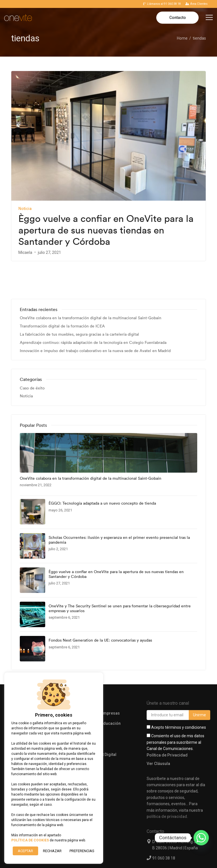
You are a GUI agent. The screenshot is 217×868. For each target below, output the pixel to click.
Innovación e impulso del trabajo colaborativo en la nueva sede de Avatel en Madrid (95, 321)
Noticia (25, 209)
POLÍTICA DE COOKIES (30, 840)
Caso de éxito (32, 359)
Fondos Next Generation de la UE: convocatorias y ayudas (100, 611)
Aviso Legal (113, 855)
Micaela (25, 252)
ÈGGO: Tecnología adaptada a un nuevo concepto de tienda (102, 474)
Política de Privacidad (167, 726)
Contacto (178, 18)
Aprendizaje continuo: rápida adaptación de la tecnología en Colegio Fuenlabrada (93, 313)
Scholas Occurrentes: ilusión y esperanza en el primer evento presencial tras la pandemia (119, 511)
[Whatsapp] (201, 838)
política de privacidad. (167, 787)
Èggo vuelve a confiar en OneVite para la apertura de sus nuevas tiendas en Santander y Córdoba (106, 230)
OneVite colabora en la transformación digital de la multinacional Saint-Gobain (91, 289)
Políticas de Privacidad (159, 855)
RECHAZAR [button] (52, 851)
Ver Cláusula (158, 734)
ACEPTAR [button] (25, 851)
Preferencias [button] (82, 851)
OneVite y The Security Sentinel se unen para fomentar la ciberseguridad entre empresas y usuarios (120, 579)
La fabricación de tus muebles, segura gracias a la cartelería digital (79, 305)
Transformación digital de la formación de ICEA (62, 297)
